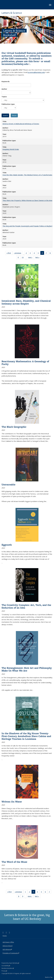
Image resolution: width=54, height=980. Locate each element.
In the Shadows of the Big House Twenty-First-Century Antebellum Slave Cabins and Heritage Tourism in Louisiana (26, 736)
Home (5, 936)
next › (31, 258)
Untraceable (8, 484)
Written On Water (12, 802)
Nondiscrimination (8, 968)
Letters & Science (12, 13)
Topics (4, 97)
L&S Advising (7, 949)
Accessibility (6, 966)
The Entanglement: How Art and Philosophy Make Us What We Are (27, 669)
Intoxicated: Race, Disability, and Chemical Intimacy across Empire (26, 302)
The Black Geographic (14, 427)
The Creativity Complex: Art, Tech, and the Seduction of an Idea (26, 606)
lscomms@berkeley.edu (16, 64)
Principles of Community (11, 953)
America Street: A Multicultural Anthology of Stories (21, 124)
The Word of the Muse (14, 862)
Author (4, 89)
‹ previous (18, 253)
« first (9, 253)
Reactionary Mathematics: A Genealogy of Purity (25, 363)
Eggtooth (7, 545)
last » (38, 258)
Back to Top (49, 977)
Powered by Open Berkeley (10, 963)
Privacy (4, 971)
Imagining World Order (11, 149)
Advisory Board (7, 946)
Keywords (6, 81)
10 (23, 258)
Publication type (8, 104)
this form (34, 61)
